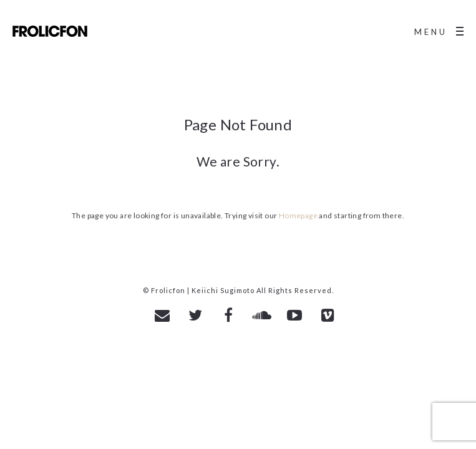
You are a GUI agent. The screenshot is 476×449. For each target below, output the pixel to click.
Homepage (298, 215)
